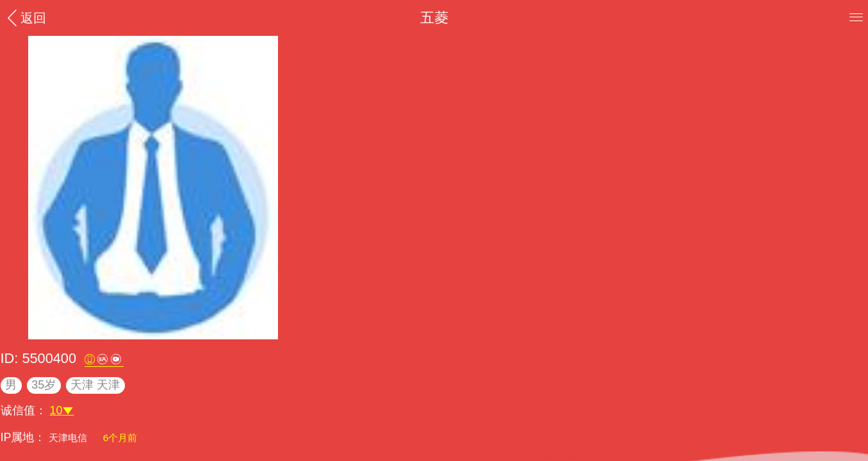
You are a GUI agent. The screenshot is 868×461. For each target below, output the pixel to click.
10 (62, 410)
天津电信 (69, 438)
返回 (25, 18)
